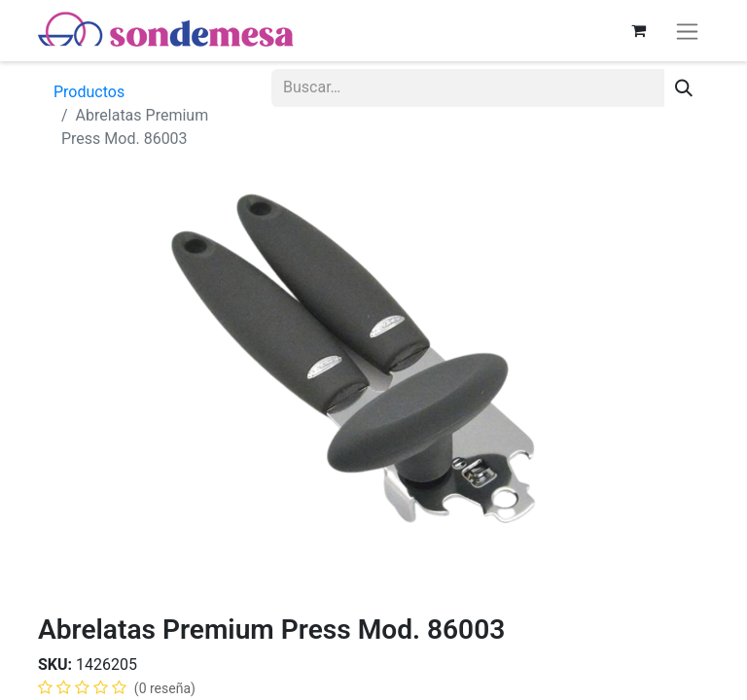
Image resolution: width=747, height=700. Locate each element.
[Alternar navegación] (687, 31)
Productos (89, 92)
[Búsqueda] (684, 88)
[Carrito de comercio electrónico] (638, 30)
